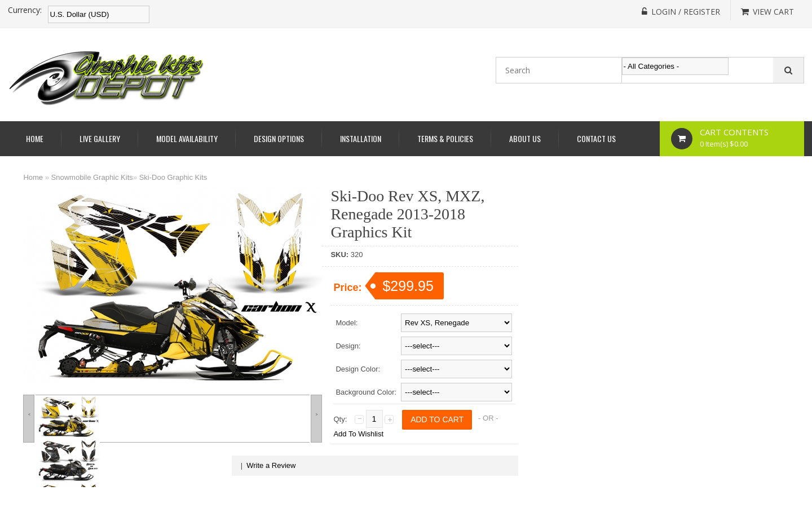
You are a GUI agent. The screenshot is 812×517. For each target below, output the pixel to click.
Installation (361, 138)
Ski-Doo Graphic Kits (173, 177)
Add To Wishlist (358, 434)
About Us (525, 138)
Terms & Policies (445, 138)
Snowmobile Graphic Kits (92, 177)
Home (35, 138)
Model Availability (187, 138)
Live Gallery (100, 138)
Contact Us (596, 138)
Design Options (279, 138)
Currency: (25, 10)
